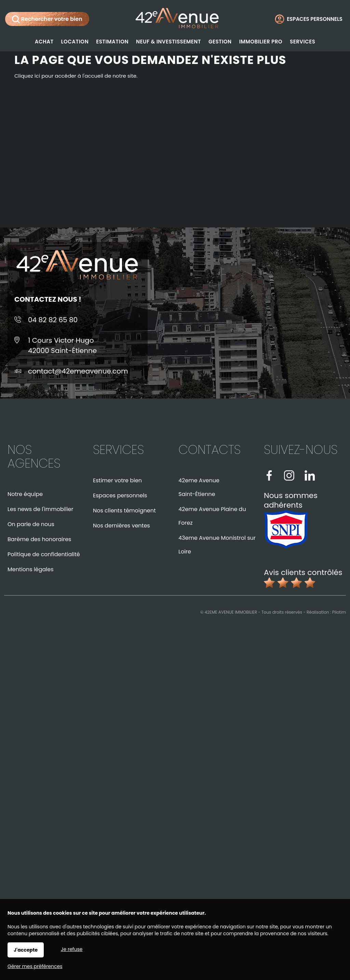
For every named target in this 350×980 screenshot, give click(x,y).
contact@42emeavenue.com (78, 371)
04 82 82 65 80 (53, 320)
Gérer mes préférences (35, 966)
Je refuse (72, 949)
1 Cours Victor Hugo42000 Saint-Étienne (62, 345)
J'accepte (26, 950)
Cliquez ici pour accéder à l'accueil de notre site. (76, 76)
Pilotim (339, 612)
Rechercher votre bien (47, 19)
